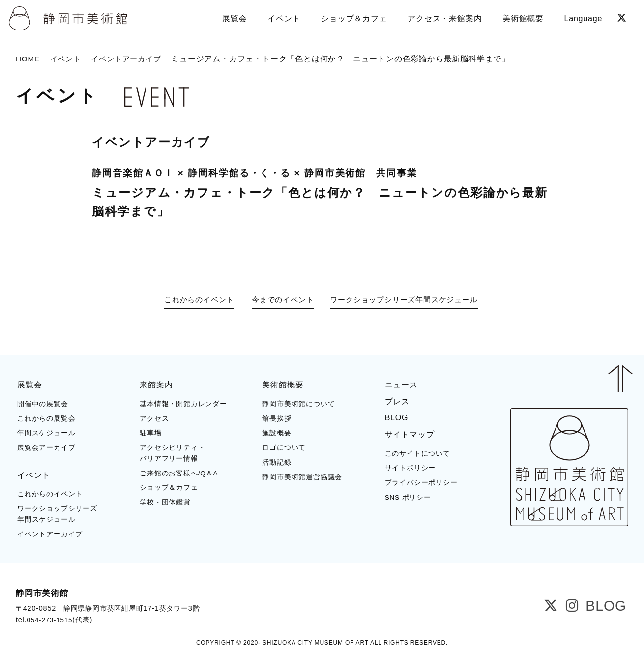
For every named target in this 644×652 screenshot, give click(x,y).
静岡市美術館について (298, 403)
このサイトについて (418, 453)
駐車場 (150, 432)
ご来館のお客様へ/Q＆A (179, 472)
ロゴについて (284, 447)
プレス (397, 401)
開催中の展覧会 (43, 403)
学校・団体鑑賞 (165, 502)
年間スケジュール (46, 432)
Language (583, 17)
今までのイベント (281, 301)
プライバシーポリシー (421, 482)
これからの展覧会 (46, 418)
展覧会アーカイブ (46, 447)
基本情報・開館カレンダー (183, 403)
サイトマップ (410, 434)
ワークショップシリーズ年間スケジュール (411, 301)
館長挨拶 (277, 418)
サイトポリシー (410, 467)
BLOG (397, 417)
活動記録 (277, 462)
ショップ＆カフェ (169, 487)
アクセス (154, 418)
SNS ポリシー (408, 497)
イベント (68, 59)
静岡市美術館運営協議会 (302, 476)
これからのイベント (192, 301)
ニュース (401, 384)
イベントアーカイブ (132, 59)
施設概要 (277, 432)
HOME (28, 59)
